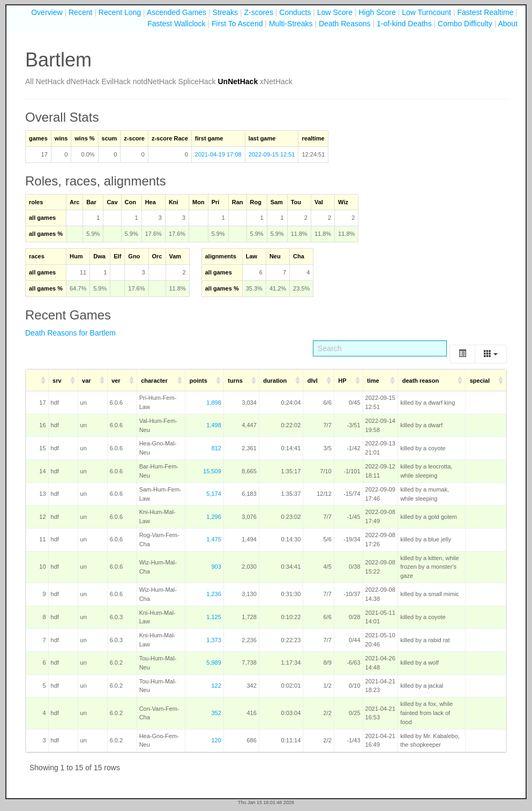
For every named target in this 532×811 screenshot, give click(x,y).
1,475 (214, 539)
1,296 (214, 517)
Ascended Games (177, 12)
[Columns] (491, 354)
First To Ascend (237, 24)
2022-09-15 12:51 (272, 154)
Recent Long (120, 12)
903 (216, 567)
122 (216, 686)
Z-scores (258, 12)
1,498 (214, 425)
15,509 (212, 471)
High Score (377, 12)
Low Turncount (426, 12)
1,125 (214, 617)
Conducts (295, 12)
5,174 (214, 494)
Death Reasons (345, 24)
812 (216, 448)
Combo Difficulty (465, 24)
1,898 (214, 403)
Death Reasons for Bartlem (70, 333)
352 (216, 713)
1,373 (214, 640)
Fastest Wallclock (176, 24)
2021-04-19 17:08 (218, 154)
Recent (80, 12)
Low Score (335, 12)
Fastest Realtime (485, 12)
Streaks (225, 12)
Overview (47, 12)
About (508, 24)
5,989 (214, 663)
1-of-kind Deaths (404, 24)
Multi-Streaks (291, 24)
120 (216, 740)
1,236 (214, 594)
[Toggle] (462, 354)
